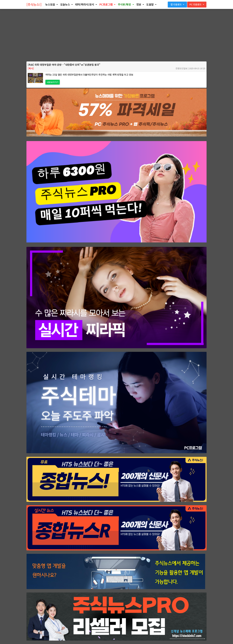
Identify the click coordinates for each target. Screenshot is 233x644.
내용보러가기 (53, 82)
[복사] (31, 68)
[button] (51, 5)
